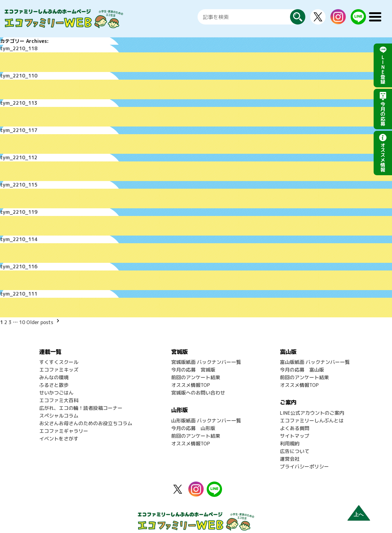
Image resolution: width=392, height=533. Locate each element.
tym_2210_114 (19, 237)
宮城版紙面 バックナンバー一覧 (206, 359)
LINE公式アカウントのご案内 (312, 408)
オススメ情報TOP (191, 381)
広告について (295, 445)
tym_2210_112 (19, 156)
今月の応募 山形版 (193, 423)
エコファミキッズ (59, 366)
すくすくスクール (59, 359)
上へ (359, 514)
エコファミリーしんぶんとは (312, 416)
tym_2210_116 (19, 264)
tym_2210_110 (19, 75)
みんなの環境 (54, 373)
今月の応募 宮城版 (193, 366)
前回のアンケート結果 (196, 373)
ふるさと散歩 (54, 381)
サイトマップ (295, 430)
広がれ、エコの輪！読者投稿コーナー (81, 403)
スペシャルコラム (59, 410)
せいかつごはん (56, 388)
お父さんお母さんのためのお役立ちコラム (86, 418)
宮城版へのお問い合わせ (198, 388)
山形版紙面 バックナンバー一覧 (206, 416)
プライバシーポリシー (304, 460)
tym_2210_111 (19, 291)
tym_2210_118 (19, 48)
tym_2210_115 (19, 183)
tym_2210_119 (19, 210)
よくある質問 (295, 423)
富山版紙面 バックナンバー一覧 (315, 359)
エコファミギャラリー (64, 425)
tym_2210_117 (19, 129)
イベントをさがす (59, 432)
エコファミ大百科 (59, 395)
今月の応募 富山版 (302, 366)
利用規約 (290, 438)
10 (22, 319)
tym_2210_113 (19, 102)
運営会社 (290, 452)
